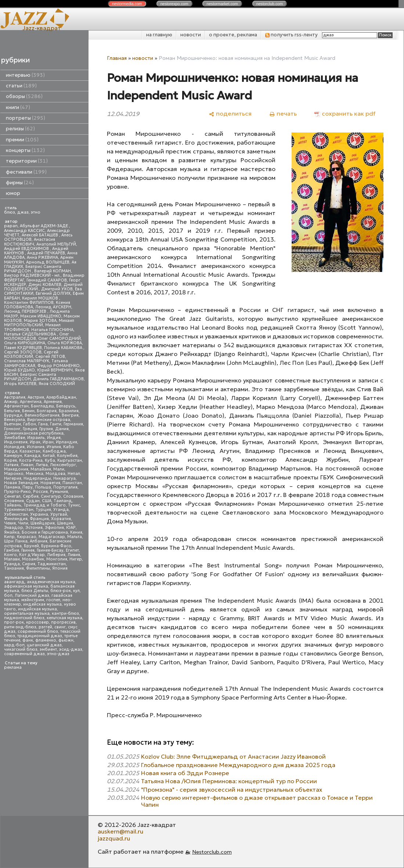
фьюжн (66, 640)
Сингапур (51, 496)
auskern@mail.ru (120, 831)
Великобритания (42, 415)
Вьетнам (12, 424)
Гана (43, 424)
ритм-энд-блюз (20, 627)
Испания (36, 447)
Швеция (65, 523)
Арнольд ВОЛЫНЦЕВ (48, 262)
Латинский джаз (32, 595)
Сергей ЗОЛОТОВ (23, 352)
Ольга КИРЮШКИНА (25, 343)
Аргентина (31, 402)
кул (76, 591)
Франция (39, 519)
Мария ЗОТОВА (40, 321)
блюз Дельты (35, 591)
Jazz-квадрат (42, 28)
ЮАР (71, 528)
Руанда (12, 564)
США (47, 501)
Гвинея (28, 550)
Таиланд (63, 501)
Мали (59, 469)
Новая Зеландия (21, 483)
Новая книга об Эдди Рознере (185, 773)
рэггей (45, 627)
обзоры (24, 96)
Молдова (55, 474)
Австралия (15, 397)
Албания (39, 541)
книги (18, 107)
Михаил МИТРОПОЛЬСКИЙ (39, 323)
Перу (28, 487)
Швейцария (43, 523)
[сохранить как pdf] (345, 114)
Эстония (34, 528)
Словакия (73, 496)
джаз (23, 212)
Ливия (74, 555)
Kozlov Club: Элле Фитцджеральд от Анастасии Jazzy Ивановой (233, 756)
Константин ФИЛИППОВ (29, 303)
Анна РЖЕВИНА (42, 257)
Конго (10, 555)
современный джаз (24, 654)
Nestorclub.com (212, 852)
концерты (25, 150)
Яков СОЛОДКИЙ (57, 384)
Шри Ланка (16, 541)
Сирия (29, 564)
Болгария (47, 411)
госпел (53, 600)
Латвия (11, 465)
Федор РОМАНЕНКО (59, 366)
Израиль (36, 438)
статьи (21, 86)
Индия (54, 438)
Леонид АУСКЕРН (53, 307)
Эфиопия (54, 528)
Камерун (13, 456)
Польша (43, 487)
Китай (49, 456)
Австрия (36, 397)
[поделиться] (230, 114)
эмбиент (48, 649)
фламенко (46, 640)
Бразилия (69, 411)
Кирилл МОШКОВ (41, 298)
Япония (60, 568)
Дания (62, 429)
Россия (40, 492)
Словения (14, 501)
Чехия (10, 523)
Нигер (76, 559)
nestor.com (127, 4)
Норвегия (50, 483)
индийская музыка (37, 609)
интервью (25, 75)
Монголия (57, 559)
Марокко (14, 474)
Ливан (27, 465)
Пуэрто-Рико (17, 492)
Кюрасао (27, 537)
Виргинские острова (49, 420)
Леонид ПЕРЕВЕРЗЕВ (26, 311)
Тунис (74, 505)
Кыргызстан (70, 460)
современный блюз (38, 631)
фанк (28, 640)
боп (8, 595)
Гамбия (12, 550)
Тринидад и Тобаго (45, 505)
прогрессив (63, 622)
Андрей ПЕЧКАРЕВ (46, 253)
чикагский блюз (21, 649)
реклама (13, 667)
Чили (23, 523)
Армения (53, 402)
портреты (26, 118)
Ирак (35, 442)
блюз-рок (61, 591)
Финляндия (16, 519)
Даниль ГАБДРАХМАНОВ (58, 379)
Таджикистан (52, 564)
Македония (16, 469)
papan (11, 226)
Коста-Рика (31, 460)
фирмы (20, 183)
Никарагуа (64, 478)
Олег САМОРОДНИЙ (59, 339)
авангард (14, 582)
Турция (43, 510)
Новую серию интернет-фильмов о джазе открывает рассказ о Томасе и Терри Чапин (257, 801)
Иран (48, 442)
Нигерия (13, 478)
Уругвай (59, 514)
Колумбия (67, 456)
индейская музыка (42, 604)
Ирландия (66, 442)
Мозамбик (33, 559)
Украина (39, 514)
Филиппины (38, 568)
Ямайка (12, 532)
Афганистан (16, 406)
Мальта (75, 537)
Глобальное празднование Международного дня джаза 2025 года (238, 765)
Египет (72, 550)
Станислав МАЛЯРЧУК (27, 361)
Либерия (56, 555)
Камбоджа (54, 451)
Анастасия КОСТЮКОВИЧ (30, 242)
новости (191, 35)
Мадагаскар (52, 537)
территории (27, 161)
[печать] (283, 114)
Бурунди (13, 415)
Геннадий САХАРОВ (47, 280)
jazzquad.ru (114, 838)
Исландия (14, 447)
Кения (76, 532)
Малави (12, 559)
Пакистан (72, 483)
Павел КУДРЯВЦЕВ (23, 348)
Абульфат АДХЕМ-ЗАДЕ (44, 226)
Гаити (56, 424)
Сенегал (12, 496)
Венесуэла (15, 420)
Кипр (9, 537)
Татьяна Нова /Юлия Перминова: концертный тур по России (229, 781)
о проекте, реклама (233, 35)
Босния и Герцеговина (45, 532)
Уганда (61, 510)
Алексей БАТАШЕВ (40, 235)
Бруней (31, 546)
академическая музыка (51, 582)
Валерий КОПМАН (53, 271)
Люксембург (63, 465)
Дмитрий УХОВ (57, 289)
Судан (33, 501)
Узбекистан (16, 514)
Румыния (59, 492)
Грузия (46, 429)
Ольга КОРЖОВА (65, 343)
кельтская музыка (64, 618)
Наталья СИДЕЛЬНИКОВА (30, 334)
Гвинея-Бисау (50, 550)
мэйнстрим (33, 600)
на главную (159, 35)
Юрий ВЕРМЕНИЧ (55, 370)
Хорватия (61, 519)
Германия (73, 424)
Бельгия (12, 411)
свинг (60, 627)
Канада (32, 456)
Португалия (65, 487)
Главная (117, 58)
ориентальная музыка (27, 613)
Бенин (28, 411)
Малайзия (41, 469)
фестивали (26, 172)
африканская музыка (26, 586)
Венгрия (70, 415)
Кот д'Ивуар (32, 555)
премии (22, 140)
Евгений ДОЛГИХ (53, 293)
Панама (12, 487)
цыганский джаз (44, 645)
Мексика (35, 474)
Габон (30, 424)
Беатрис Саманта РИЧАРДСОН (33, 269)
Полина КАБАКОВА (64, 348)
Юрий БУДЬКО (19, 370)
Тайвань (13, 505)
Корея (10, 460)
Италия (54, 447)
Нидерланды (37, 478)
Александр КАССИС (24, 231)
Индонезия (16, 442)
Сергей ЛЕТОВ (50, 357)
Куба (50, 460)
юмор (13, 193)
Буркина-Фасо (56, 546)
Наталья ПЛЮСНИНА (52, 330)
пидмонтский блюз (24, 618)
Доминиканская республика (34, 433)
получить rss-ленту (291, 35)
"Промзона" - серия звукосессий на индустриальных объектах (232, 789)
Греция (30, 429)
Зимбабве (15, 438)
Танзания (14, 568)
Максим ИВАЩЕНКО (41, 316)
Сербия (31, 496)
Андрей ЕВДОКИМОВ (27, 249)
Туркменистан (19, 510)
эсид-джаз (71, 649)
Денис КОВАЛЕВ (45, 285)
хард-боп (14, 645)
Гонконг (12, 429)
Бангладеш (42, 406)
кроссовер (37, 622)
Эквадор (14, 528)
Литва (42, 465)
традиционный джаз (40, 636)
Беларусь (66, 406)
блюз (10, 212)
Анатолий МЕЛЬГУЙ (56, 244)
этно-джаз (58, 654)
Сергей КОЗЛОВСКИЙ (31, 354)
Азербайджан (61, 397)
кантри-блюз (65, 613)
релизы (20, 129)
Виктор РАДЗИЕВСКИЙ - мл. (32, 275)
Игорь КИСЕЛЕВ (20, 384)
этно (36, 212)
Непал (74, 474)
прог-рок (14, 622)
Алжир (11, 402)
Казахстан (30, 451)
